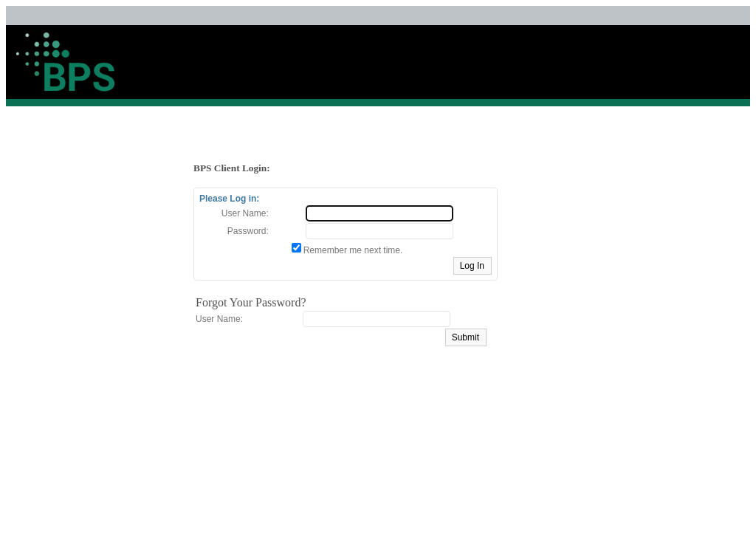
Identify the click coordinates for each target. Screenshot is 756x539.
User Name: (245, 213)
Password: (248, 231)
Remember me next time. (353, 250)
